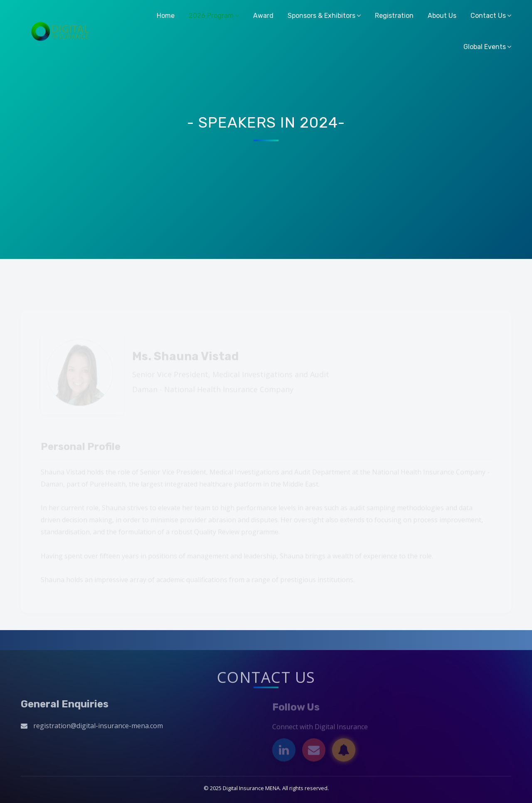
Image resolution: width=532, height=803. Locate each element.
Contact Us (488, 16)
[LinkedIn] (284, 752)
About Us (442, 16)
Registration (394, 16)
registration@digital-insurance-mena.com (98, 728)
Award (263, 16)
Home (166, 16)
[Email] (314, 752)
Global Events (485, 47)
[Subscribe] (344, 752)
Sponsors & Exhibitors (321, 16)
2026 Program (211, 16)
